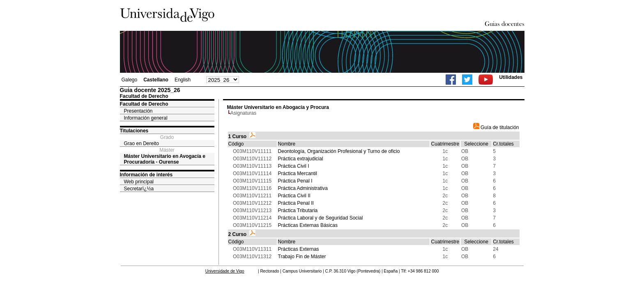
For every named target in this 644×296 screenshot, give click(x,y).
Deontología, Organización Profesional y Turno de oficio (339, 151)
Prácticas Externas (299, 249)
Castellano (156, 80)
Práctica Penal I (295, 181)
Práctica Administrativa (303, 188)
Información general (146, 118)
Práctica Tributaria (298, 210)
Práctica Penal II (296, 203)
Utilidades (511, 77)
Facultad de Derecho (144, 104)
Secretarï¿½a (139, 189)
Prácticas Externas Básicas (308, 225)
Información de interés (146, 175)
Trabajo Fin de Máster (302, 257)
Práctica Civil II (294, 196)
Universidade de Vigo (225, 271)
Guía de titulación (496, 127)
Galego (130, 80)
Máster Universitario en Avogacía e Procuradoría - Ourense (165, 159)
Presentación (138, 111)
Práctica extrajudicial (301, 159)
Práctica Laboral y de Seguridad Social (321, 218)
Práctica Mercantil (298, 173)
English (183, 80)
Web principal (139, 182)
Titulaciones (134, 131)
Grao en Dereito (141, 143)
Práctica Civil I (294, 166)
